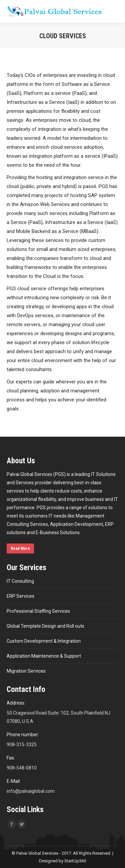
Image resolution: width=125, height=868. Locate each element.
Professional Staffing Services (38, 611)
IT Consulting (20, 581)
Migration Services (26, 671)
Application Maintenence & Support (44, 656)
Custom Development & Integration (44, 641)
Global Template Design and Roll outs (45, 626)
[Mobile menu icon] (114, 11)
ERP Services (20, 596)
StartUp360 (75, 861)
